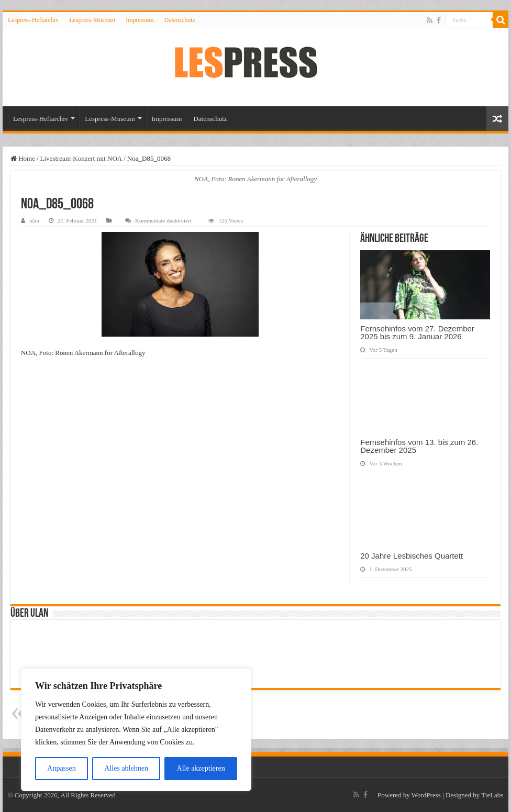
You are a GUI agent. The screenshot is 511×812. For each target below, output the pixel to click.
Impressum (140, 20)
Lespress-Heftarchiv (33, 20)
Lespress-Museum (92, 20)
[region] (136, 730)
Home (23, 158)
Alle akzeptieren (201, 768)
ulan (34, 220)
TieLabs (492, 795)
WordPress (426, 795)
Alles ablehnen (126, 768)
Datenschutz (179, 20)
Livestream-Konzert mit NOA (81, 158)
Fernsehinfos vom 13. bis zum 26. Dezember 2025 (419, 446)
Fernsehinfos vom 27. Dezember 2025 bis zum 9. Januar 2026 (417, 332)
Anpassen (61, 768)
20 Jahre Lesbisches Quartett (412, 556)
